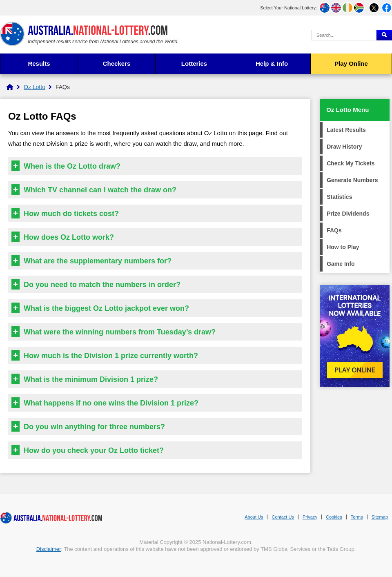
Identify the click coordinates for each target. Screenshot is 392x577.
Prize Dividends (348, 214)
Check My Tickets (351, 163)
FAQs (334, 230)
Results (39, 63)
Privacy (310, 517)
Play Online (351, 63)
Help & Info (272, 63)
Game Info (341, 264)
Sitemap (380, 517)
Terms (357, 517)
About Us (254, 517)
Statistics (339, 197)
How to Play (343, 247)
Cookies (334, 517)
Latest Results (346, 130)
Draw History (344, 147)
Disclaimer (49, 549)
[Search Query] (344, 35)
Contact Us (283, 517)
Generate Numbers (352, 180)
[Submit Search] (384, 35)
